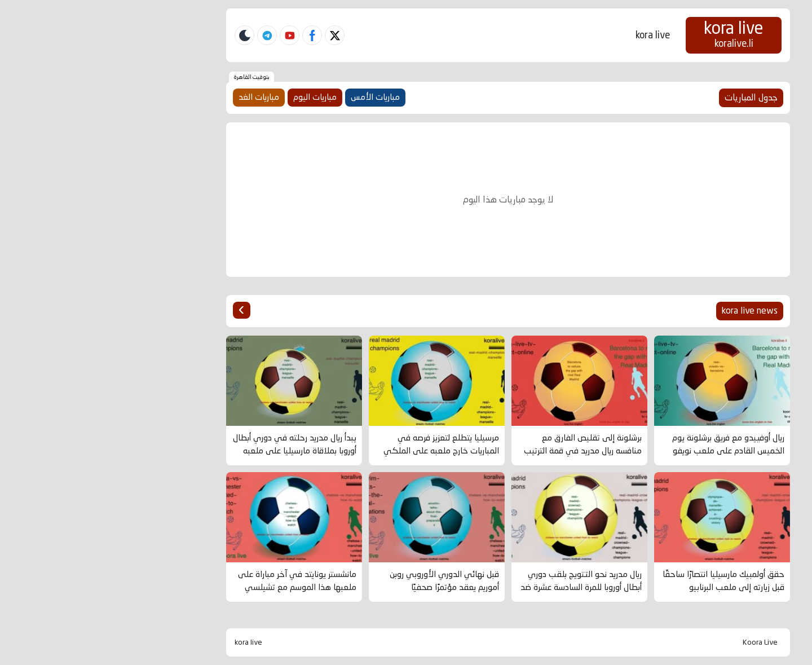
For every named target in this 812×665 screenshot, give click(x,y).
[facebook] (210, 35)
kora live (551, 35)
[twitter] (233, 35)
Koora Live (658, 642)
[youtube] (187, 35)
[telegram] (165, 35)
